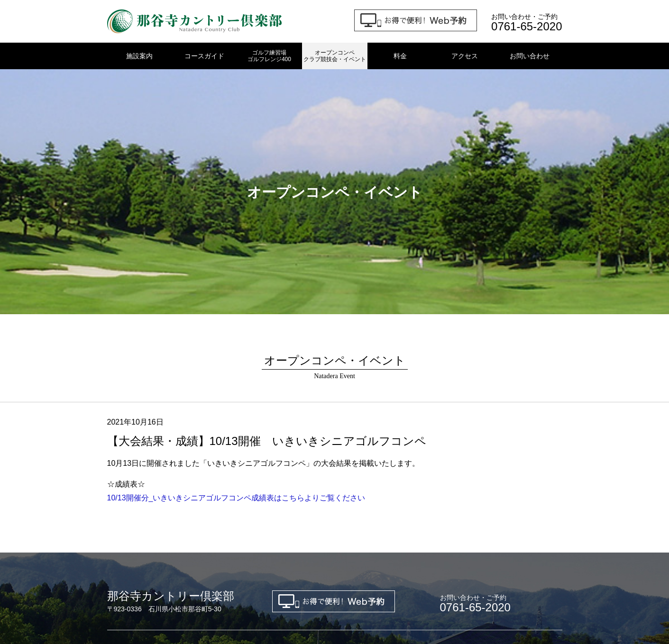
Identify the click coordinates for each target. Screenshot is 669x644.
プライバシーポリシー (248, 545)
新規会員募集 (127, 545)
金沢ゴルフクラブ (134, 578)
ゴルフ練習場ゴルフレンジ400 (269, 56)
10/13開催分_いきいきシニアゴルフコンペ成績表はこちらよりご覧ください (236, 379)
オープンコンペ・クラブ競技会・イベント (376, 534)
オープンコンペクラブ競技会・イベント (335, 56)
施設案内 (139, 56)
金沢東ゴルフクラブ (204, 578)
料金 (400, 56)
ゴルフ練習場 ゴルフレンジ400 (251, 534)
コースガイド (204, 56)
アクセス (465, 56)
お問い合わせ (530, 56)
